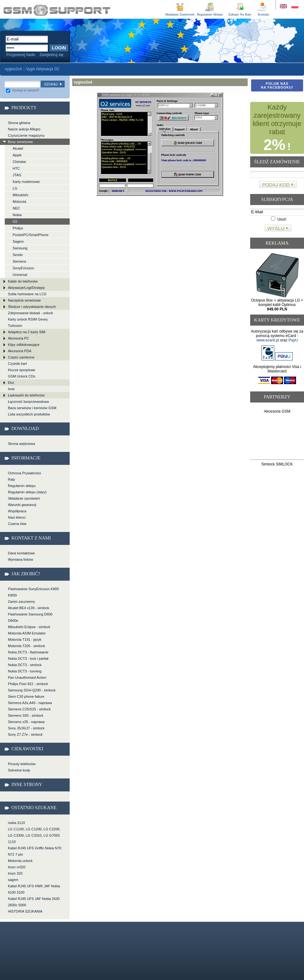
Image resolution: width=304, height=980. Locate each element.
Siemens (19, 261)
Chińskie (19, 162)
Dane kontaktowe (21, 553)
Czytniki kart (17, 364)
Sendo (18, 255)
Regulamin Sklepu (210, 14)
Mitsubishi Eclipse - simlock (29, 627)
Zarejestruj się (51, 55)
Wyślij (276, 228)
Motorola (19, 202)
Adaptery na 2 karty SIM (27, 332)
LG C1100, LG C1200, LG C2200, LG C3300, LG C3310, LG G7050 (34, 832)
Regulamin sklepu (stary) (27, 492)
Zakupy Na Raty (240, 14)
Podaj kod (276, 185)
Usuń (279, 219)
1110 (12, 842)
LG (15, 188)
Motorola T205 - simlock (26, 646)
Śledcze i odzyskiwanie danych (32, 307)
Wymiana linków (20, 559)
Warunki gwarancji (22, 505)
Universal (20, 275)
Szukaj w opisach (22, 90)
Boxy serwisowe (20, 142)
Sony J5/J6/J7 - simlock (26, 728)
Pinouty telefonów (22, 764)
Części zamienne (21, 357)
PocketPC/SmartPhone (31, 235)
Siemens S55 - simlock (26, 715)
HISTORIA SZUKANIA (25, 911)
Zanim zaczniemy (22, 602)
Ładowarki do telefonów (26, 395)
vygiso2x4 (57, 10)
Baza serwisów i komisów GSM (32, 408)
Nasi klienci (17, 517)
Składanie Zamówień (180, 14)
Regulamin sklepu (22, 486)
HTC (16, 168)
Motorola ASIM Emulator (27, 633)
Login (59, 48)
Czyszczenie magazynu (26, 135)
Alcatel (18, 148)
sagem (13, 880)
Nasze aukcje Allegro (24, 129)
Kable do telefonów (23, 281)
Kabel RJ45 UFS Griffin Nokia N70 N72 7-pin (35, 851)
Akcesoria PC (19, 338)
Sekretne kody (19, 770)
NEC (16, 208)
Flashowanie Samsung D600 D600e (30, 617)
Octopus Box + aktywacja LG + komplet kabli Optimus (277, 305)
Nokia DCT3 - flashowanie (28, 652)
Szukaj (51, 84)
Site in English (284, 6)
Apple (17, 155)
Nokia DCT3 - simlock (25, 665)
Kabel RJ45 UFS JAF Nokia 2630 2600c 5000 (34, 902)
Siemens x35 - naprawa (26, 722)
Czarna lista (17, 524)
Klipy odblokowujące (24, 345)
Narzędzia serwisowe (24, 300)
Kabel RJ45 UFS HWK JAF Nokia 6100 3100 (34, 889)
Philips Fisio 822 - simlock (28, 684)
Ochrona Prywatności (25, 473)
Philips (18, 228)
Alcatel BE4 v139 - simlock (28, 608)
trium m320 (17, 867)
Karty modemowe (26, 182)
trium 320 (15, 873)
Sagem (18, 241)
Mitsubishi (20, 195)
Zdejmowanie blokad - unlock (30, 313)
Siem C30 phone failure (26, 696)
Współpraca (17, 511)
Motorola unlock (20, 861)
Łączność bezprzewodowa (28, 402)
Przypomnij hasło (21, 55)
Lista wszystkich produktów (29, 414)
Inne (11, 389)
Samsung (20, 248)
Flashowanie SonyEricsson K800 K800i (33, 592)
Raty (12, 479)
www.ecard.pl (268, 340)
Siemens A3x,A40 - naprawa (30, 703)
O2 (15, 222)
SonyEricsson (23, 268)
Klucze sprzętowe (22, 370)
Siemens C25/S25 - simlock (29, 709)
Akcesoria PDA (20, 351)
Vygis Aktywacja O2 (43, 69)
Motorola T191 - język (25, 640)
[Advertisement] (277, 438)
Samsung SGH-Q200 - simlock (32, 690)
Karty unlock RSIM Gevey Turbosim (28, 322)
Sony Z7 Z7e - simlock (25, 734)
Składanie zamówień (24, 498)
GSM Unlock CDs (22, 376)
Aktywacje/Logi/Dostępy (26, 288)
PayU (293, 340)
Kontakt (263, 14)
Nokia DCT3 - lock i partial (28, 659)
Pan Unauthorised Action (27, 677)
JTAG (17, 175)
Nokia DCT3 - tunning (25, 671)
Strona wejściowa (22, 444)
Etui (11, 383)
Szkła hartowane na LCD (27, 294)
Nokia (17, 215)
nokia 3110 (16, 823)
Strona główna (19, 123)
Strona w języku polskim (294, 6)
